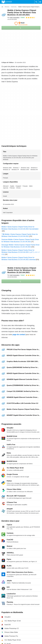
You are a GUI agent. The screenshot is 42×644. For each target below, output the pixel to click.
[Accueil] (2, 7)
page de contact (19, 335)
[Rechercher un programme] (36, 2)
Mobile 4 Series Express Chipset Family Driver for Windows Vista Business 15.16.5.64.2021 (22, 13)
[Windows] (7, 7)
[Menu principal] (40, 2)
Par (13, 17)
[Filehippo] (7, 2)
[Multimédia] (14, 7)
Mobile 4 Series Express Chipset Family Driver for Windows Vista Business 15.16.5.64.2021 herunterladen (20, 228)
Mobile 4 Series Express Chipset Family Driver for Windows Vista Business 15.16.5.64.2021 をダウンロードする (21, 252)
